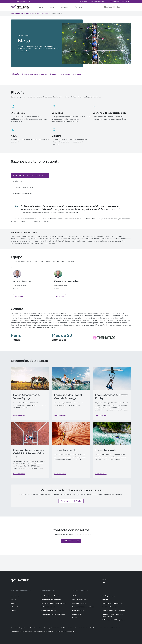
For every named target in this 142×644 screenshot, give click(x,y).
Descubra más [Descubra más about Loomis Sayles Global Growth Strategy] (60, 415)
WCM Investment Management (114, 620)
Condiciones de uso (49, 611)
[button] (71, 501)
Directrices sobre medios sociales (53, 603)
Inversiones (39, 7)
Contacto (14, 611)
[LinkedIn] (104, 582)
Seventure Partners (109, 607)
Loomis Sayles (77, 614)
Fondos (51, 7)
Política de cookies (48, 607)
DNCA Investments (79, 600)
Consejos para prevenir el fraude (53, 614)
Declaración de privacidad (51, 596)
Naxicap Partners (109, 596)
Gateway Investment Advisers (83, 607)
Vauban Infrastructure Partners (114, 611)
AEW (74, 596)
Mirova (75, 618)
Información (78, 7)
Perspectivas (64, 7)
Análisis (14, 603)
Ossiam (105, 600)
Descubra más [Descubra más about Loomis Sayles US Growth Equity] (101, 415)
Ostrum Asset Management (112, 603)
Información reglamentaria (51, 600)
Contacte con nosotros (97, 2)
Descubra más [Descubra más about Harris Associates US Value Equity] (19, 415)
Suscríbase (83, 2)
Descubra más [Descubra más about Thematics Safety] (60, 474)
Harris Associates (78, 611)
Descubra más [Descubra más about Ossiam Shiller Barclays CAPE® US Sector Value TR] (19, 474)
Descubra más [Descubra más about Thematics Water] (101, 474)
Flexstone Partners (79, 603)
